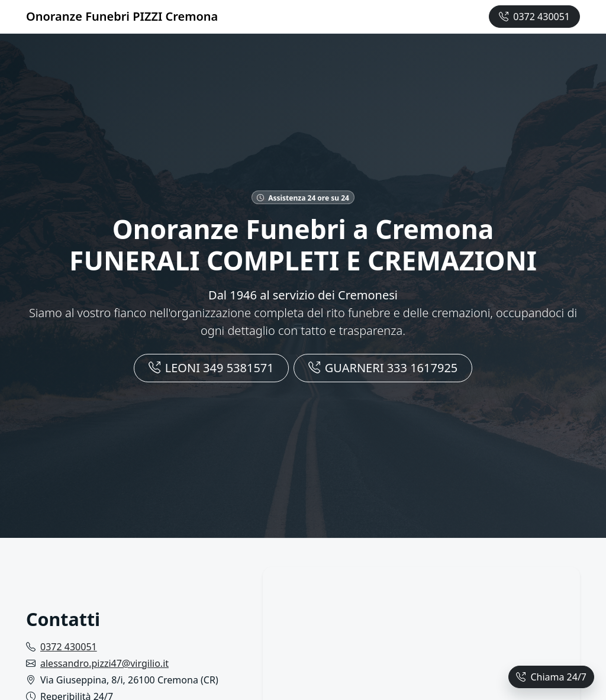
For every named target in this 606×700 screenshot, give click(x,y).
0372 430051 (69, 647)
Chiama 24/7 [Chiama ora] (551, 677)
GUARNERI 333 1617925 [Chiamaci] (383, 368)
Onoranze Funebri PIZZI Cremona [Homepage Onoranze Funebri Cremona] (122, 16)
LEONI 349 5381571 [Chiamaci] (211, 368)
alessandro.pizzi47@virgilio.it (104, 663)
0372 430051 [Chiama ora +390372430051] (534, 17)
